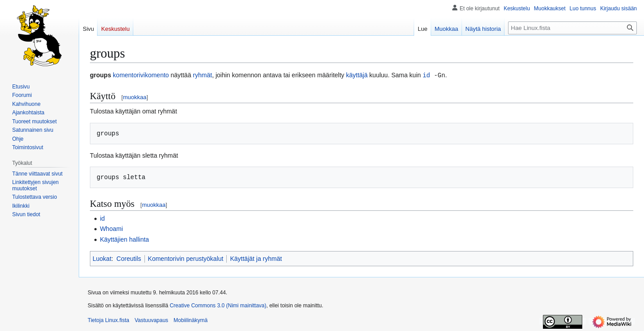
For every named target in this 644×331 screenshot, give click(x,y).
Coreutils (129, 258)
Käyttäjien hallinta (124, 239)
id (426, 75)
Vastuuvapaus (151, 320)
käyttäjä (357, 75)
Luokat (102, 258)
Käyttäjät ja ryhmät (256, 258)
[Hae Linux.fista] (572, 28)
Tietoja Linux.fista (108, 320)
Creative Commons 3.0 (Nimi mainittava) (218, 305)
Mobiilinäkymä (191, 320)
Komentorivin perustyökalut (186, 258)
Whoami (111, 228)
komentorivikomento (141, 75)
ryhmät (202, 75)
